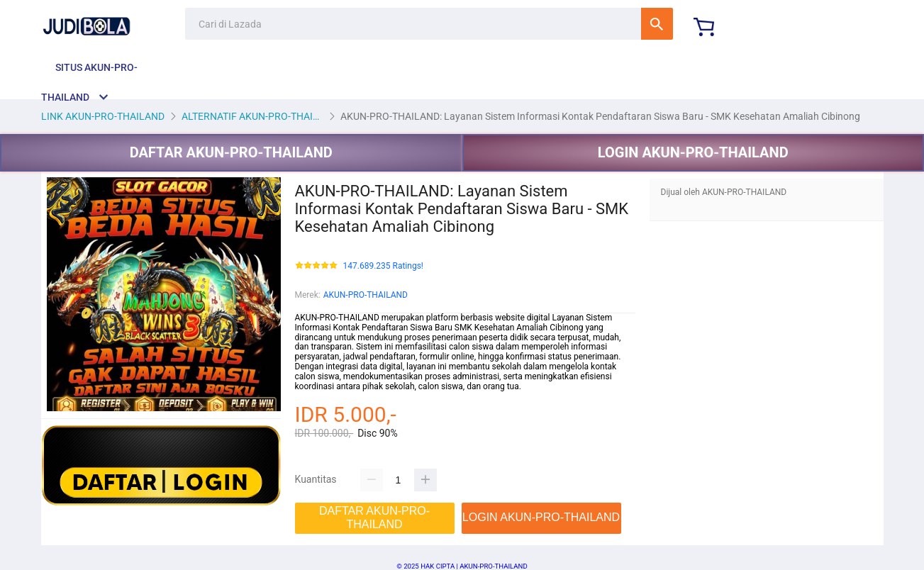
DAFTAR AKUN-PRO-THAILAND (231, 152)
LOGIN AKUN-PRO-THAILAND (693, 152)
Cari (657, 24)
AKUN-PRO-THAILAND (366, 295)
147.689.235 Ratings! (383, 266)
